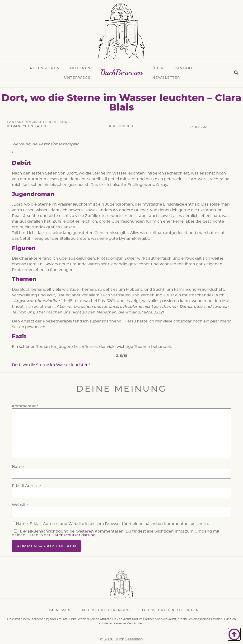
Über (158, 68)
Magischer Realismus (48, 122)
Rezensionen (45, 68)
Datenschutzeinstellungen (170, 610)
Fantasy (15, 122)
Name (18, 467)
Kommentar (25, 406)
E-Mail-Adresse (26, 486)
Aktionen (80, 68)
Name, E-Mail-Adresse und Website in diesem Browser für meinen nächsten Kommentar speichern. (112, 524)
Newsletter (166, 78)
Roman (14, 126)
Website (20, 505)
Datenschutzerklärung (74, 535)
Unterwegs (77, 78)
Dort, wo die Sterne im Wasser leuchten (50, 365)
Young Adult (36, 126)
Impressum (60, 610)
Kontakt (183, 68)
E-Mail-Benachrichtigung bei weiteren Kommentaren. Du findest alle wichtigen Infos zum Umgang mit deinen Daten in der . (116, 533)
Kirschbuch (121, 126)
